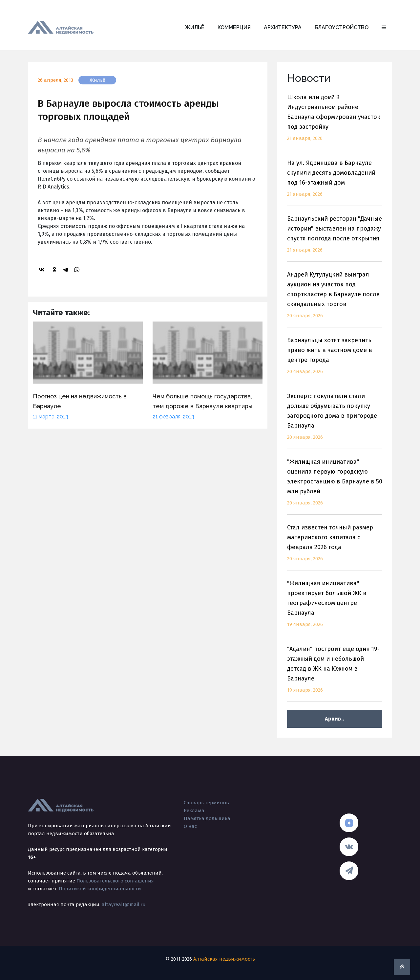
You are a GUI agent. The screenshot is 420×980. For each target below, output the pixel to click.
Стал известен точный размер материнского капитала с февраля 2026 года (335, 547)
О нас (190, 826)
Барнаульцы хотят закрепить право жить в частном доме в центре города (335, 360)
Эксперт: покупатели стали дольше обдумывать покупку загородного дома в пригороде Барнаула (335, 421)
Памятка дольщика (207, 818)
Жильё (195, 27)
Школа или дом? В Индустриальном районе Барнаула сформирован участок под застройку (335, 122)
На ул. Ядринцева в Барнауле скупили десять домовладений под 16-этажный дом (335, 182)
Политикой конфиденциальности (100, 889)
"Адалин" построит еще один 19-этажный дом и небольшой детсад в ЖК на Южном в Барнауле (335, 673)
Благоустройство (342, 27)
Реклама (194, 811)
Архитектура (283, 27)
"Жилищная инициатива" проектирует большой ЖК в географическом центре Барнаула (335, 608)
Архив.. (335, 719)
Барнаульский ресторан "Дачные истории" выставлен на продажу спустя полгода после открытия (335, 238)
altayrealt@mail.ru (124, 904)
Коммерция (234, 27)
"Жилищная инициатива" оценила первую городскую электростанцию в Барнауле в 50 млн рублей (335, 486)
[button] (384, 28)
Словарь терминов (206, 803)
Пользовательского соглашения (115, 881)
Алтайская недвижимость (224, 959)
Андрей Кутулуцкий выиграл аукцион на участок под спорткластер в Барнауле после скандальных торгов (335, 299)
